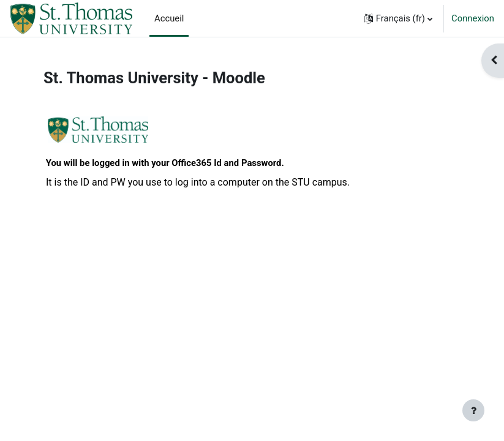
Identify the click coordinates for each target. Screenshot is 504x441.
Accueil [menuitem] (169, 18)
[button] (398, 18)
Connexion (473, 18)
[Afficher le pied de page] (473, 410)
